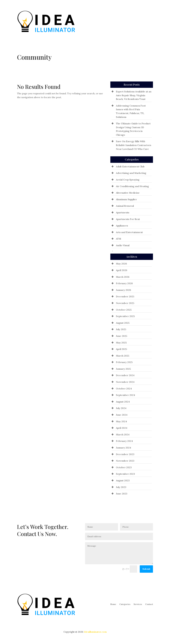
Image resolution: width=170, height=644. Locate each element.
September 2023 (125, 474)
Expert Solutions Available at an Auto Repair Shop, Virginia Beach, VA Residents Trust (134, 95)
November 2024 (125, 382)
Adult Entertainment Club (130, 166)
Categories (125, 21)
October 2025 (124, 310)
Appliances (122, 226)
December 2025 (125, 296)
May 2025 (121, 343)
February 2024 (124, 441)
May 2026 (121, 264)
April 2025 (122, 349)
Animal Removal (125, 206)
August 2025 (123, 323)
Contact (149, 21)
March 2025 (123, 356)
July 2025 (121, 329)
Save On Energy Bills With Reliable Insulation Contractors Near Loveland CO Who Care (134, 145)
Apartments (123, 212)
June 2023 (122, 494)
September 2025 (125, 316)
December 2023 (125, 454)
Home (113, 21)
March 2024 (123, 434)
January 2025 (123, 369)
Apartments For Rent (128, 219)
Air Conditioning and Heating (132, 186)
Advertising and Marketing (131, 173)
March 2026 (123, 277)
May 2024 (121, 421)
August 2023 (123, 480)
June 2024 (122, 415)
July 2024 (121, 408)
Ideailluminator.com (95, 632)
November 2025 (125, 303)
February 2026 (124, 283)
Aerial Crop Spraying (128, 180)
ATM (119, 239)
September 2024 (125, 395)
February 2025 (124, 362)
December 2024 (125, 375)
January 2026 (123, 290)
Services (138, 21)
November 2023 (125, 461)
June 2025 (122, 336)
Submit (146, 569)
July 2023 (121, 487)
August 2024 (123, 402)
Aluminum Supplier (126, 199)
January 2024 (123, 448)
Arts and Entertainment (129, 232)
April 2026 (122, 270)
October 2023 (124, 467)
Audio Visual (123, 245)
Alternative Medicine (128, 193)
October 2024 (124, 389)
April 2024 (122, 428)
